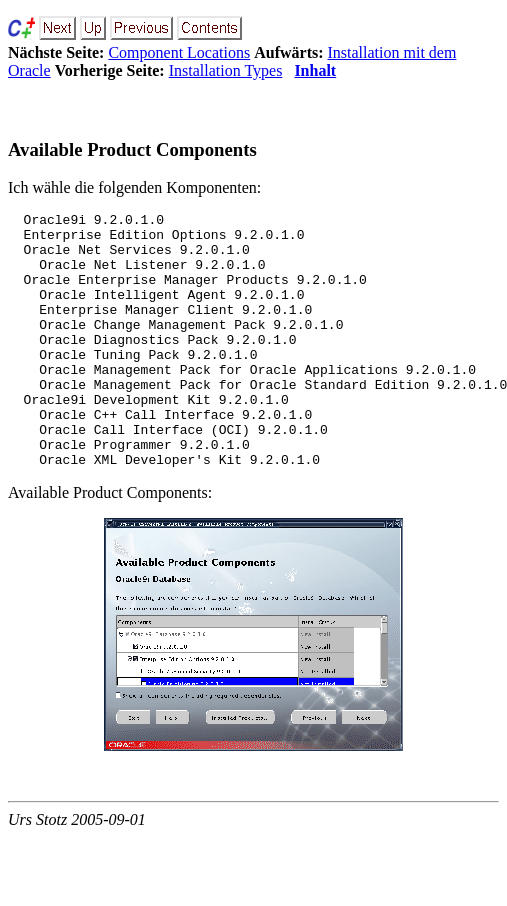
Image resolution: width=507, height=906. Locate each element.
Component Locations (179, 52)
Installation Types (226, 70)
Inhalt (315, 70)
